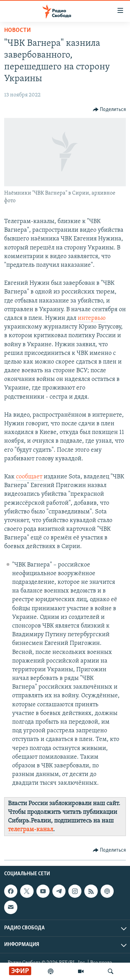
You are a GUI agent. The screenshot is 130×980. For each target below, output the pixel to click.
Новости (18, 30)
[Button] (110, 110)
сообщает (30, 477)
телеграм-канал (31, 830)
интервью (92, 318)
